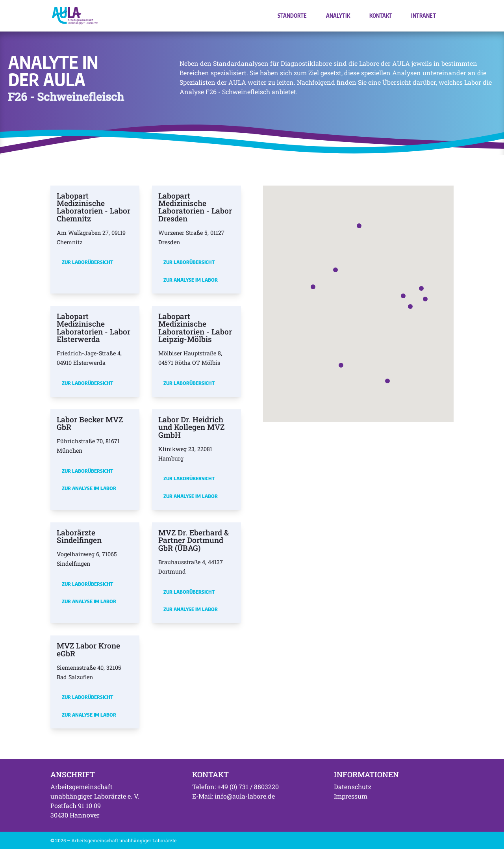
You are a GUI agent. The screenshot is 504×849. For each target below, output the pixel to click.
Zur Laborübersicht (87, 262)
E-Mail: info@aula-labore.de (233, 796)
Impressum (351, 796)
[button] (403, 296)
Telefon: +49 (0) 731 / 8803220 (235, 787)
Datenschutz (353, 787)
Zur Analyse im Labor (191, 280)
